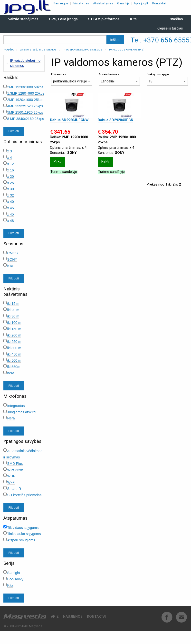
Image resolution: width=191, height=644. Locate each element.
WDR (11, 476)
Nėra (11, 418)
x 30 (11, 189)
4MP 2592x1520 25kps (25, 106)
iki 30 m (13, 316)
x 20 (11, 177)
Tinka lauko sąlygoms (24, 534)
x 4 (10, 158)
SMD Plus (15, 464)
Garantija (123, 3)
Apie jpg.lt (141, 3)
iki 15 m (13, 304)
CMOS (13, 253)
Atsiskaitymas (103, 3)
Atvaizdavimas (119, 79)
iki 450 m (14, 354)
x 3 (10, 151)
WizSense (15, 470)
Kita (10, 266)
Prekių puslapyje (167, 79)
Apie (55, 617)
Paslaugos (61, 3)
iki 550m (14, 367)
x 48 (11, 221)
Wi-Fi (11, 482)
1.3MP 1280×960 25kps (26, 93)
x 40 (11, 202)
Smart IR (14, 489)
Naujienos (73, 617)
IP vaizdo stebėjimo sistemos (83, 50)
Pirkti (57, 162)
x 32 (11, 195)
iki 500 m (14, 360)
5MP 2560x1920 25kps (25, 112)
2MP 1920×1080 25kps (25, 100)
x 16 (11, 170)
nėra (11, 373)
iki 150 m (14, 329)
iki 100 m (14, 323)
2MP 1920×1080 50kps (25, 87)
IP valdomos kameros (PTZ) (126, 50)
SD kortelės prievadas (24, 495)
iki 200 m (14, 335)
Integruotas (16, 406)
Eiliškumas (72, 79)
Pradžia (9, 50)
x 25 (11, 183)
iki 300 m (14, 348)
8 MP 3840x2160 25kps (26, 119)
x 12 (11, 164)
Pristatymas (81, 3)
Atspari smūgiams (21, 540)
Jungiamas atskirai (22, 412)
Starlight (14, 573)
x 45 (11, 208)
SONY (12, 259)
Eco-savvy (15, 579)
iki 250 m (14, 342)
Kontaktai (159, 3)
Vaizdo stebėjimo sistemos (38, 50)
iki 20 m (13, 310)
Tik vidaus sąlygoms (23, 528)
